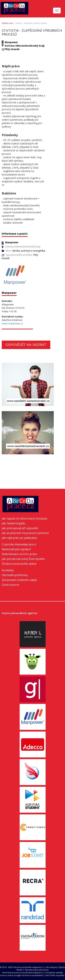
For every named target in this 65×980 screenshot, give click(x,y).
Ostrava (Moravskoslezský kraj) (25, 46)
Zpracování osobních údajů (19, 580)
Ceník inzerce (10, 585)
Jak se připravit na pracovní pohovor (25, 533)
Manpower (11, 42)
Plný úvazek (12, 49)
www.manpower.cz (12, 323)
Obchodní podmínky (15, 575)
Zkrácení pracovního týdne (19, 564)
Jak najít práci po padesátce (19, 538)
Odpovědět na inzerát (26, 345)
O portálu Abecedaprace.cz (19, 544)
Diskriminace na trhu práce (19, 554)
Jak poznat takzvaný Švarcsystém (23, 559)
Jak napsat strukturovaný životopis (25, 518)
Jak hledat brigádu (14, 523)
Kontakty (8, 570)
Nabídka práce (7, 23)
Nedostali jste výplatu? (16, 549)
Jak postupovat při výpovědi (20, 528)
